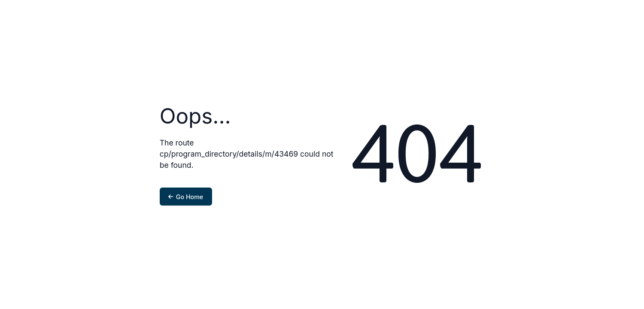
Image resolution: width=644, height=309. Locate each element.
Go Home (186, 197)
